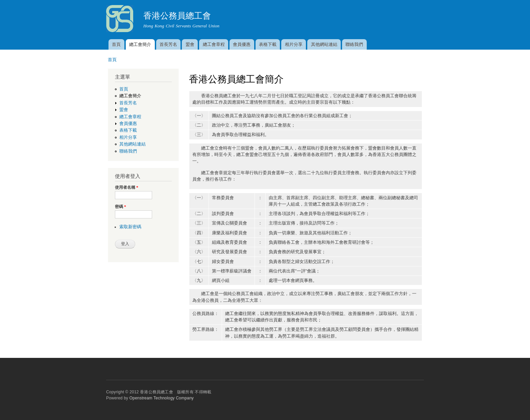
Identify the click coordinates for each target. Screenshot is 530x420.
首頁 (116, 44)
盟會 (190, 44)
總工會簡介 (140, 44)
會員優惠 (242, 44)
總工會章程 (214, 44)
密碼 (121, 207)
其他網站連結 (324, 44)
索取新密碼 (130, 227)
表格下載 (268, 44)
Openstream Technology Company (162, 398)
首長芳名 (168, 44)
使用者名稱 (127, 187)
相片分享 (294, 44)
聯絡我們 (354, 44)
